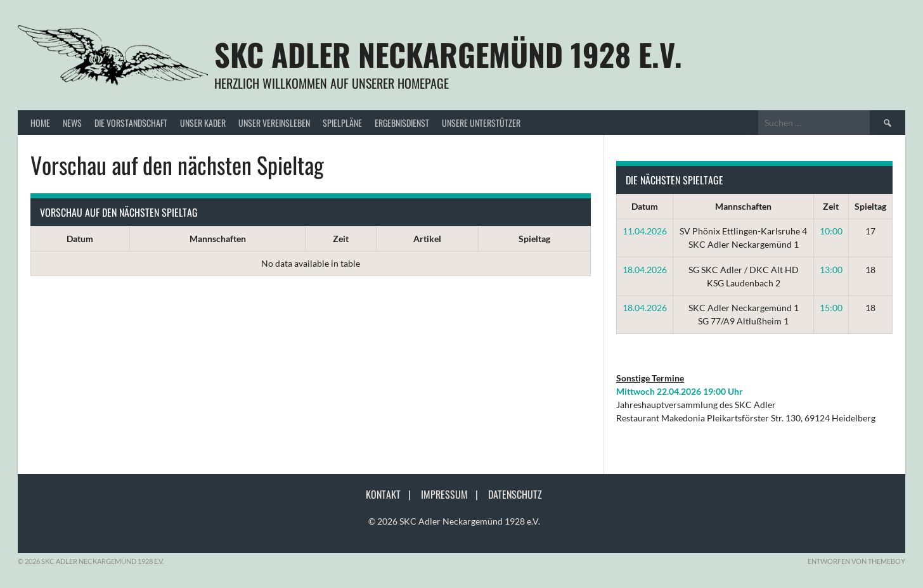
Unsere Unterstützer (481, 123)
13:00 (831, 270)
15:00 (831, 308)
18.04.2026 (645, 270)
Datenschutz (515, 494)
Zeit (341, 239)
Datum (80, 239)
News (72, 123)
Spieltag (534, 239)
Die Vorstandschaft (131, 123)
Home (40, 123)
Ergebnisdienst (402, 123)
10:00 (831, 231)
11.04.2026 (645, 231)
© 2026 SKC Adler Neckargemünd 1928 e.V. (454, 521)
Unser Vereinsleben (274, 123)
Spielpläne (342, 123)
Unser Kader (203, 123)
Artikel (427, 239)
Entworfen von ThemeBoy (856, 561)
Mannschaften (218, 239)
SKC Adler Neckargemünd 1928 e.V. (448, 54)
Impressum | (453, 494)
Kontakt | (392, 494)
